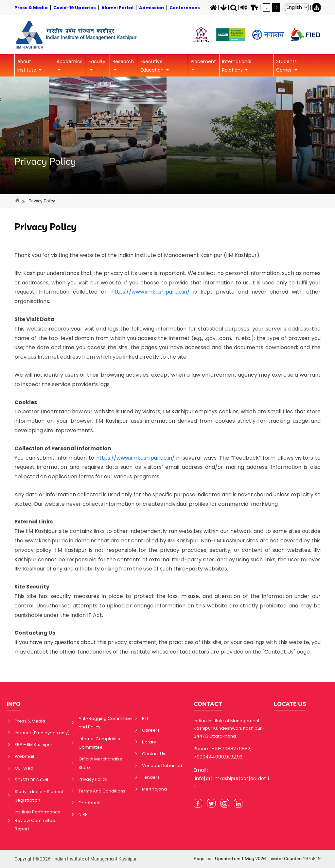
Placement (203, 61)
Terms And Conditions (102, 791)
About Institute (27, 66)
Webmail (24, 756)
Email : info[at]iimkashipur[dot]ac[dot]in (231, 778)
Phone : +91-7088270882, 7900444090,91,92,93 (222, 753)
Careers (151, 730)
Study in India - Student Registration (39, 796)
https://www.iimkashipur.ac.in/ (150, 292)
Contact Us (154, 754)
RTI (145, 718)
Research (123, 61)
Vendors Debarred (162, 766)
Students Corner (286, 66)
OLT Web (24, 768)
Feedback (89, 803)
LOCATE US (290, 704)
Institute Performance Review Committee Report (38, 820)
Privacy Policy (45, 161)
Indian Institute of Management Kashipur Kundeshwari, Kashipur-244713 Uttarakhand (229, 728)
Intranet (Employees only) (42, 733)
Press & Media (30, 721)
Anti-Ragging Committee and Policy (105, 723)
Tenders (151, 777)
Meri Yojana (154, 789)
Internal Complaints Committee (99, 743)
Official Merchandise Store (100, 763)
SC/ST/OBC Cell (31, 780)
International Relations (237, 66)
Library (149, 742)
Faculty (97, 61)
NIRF (83, 815)
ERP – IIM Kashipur (34, 745)
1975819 (312, 859)
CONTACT (208, 704)
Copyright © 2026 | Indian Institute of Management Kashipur (76, 859)
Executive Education (153, 66)
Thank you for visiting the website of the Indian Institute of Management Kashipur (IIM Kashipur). (137, 255)
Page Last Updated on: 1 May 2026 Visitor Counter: (257, 859)
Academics (70, 61)
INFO (14, 704)
